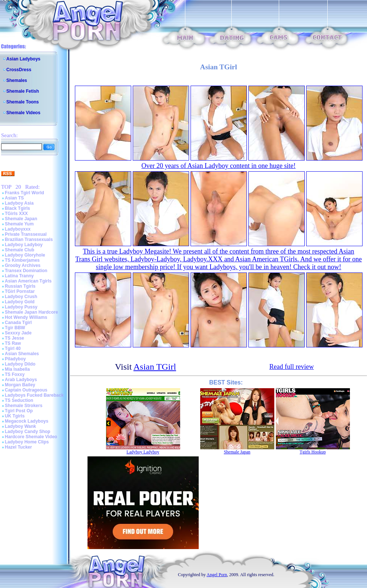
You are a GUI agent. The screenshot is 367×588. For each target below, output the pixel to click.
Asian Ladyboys (23, 59)
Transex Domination (26, 271)
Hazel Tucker (18, 447)
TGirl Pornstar (20, 291)
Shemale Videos (23, 113)
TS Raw (13, 343)
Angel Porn (217, 575)
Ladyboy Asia (19, 203)
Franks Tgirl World (24, 193)
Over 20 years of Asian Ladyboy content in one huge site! (219, 166)
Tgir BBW (15, 328)
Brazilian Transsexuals (29, 240)
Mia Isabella (17, 369)
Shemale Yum (19, 224)
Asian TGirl (155, 367)
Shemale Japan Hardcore (31, 312)
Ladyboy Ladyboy (24, 245)
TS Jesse (14, 338)
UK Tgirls (15, 416)
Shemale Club (19, 250)
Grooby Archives (23, 265)
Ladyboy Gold (20, 302)
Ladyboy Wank (20, 426)
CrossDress (19, 70)
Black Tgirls (17, 208)
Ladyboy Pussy (21, 307)
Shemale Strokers (24, 406)
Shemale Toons (23, 102)
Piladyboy (15, 359)
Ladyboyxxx (18, 229)
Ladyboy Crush (21, 297)
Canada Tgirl (18, 323)
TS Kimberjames (22, 260)
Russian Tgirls (20, 286)
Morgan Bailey (20, 385)
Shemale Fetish (23, 91)
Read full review (292, 367)
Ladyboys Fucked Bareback (34, 395)
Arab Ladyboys (21, 380)
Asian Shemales (22, 354)
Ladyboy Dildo (20, 364)
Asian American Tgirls (28, 281)
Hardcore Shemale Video (31, 437)
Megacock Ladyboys (27, 421)
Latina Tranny (19, 276)
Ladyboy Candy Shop (28, 432)
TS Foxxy (15, 374)
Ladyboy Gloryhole (25, 255)
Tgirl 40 (13, 348)
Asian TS (14, 198)
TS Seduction (19, 400)
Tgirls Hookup (313, 452)
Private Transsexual (26, 234)
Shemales (17, 80)
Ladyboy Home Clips (27, 442)
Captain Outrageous (26, 390)
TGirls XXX (16, 214)
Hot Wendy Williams (26, 317)
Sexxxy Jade (18, 333)
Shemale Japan (21, 219)
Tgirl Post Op (19, 411)
